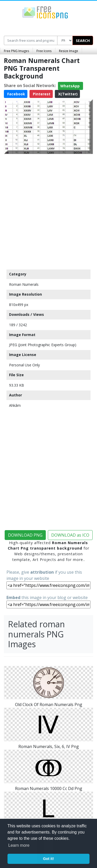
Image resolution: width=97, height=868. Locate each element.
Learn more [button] (19, 845)
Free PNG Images (16, 51)
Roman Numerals (24, 284)
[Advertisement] (48, 211)
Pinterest (41, 94)
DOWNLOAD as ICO (70, 535)
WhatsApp (70, 86)
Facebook (16, 94)
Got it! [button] (48, 859)
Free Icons (44, 51)
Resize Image (69, 51)
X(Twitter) (67, 94)
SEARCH (83, 41)
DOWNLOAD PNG (25, 535)
